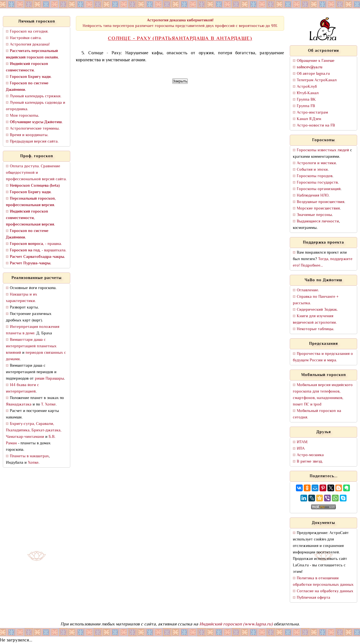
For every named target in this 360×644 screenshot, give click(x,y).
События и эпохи (312, 170)
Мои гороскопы (24, 116)
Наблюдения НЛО (313, 196)
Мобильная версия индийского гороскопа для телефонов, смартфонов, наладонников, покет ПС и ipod (323, 395)
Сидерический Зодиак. (317, 310)
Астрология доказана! (30, 45)
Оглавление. (308, 290)
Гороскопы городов (315, 176)
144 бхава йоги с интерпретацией (22, 388)
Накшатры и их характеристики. (21, 298)
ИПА (301, 449)
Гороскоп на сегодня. (29, 32)
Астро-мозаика (310, 455)
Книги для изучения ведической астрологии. (315, 319)
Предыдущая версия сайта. (34, 142)
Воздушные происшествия (321, 202)
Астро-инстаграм (312, 113)
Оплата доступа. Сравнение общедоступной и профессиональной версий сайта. (36, 173)
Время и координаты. (29, 135)
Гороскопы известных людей (323, 150)
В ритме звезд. (310, 462)
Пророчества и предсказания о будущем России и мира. (323, 357)
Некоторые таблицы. (315, 329)
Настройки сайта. (26, 38)
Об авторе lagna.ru (313, 74)
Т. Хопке (48, 405)
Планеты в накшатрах (29, 456)
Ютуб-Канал (308, 93)
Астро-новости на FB (316, 126)
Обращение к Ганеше (316, 61)
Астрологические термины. (35, 129)
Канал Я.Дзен (309, 119)
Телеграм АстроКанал (317, 80)
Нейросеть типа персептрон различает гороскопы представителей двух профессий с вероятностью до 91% (180, 23)
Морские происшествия (318, 209)
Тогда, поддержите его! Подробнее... (323, 262)
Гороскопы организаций (319, 189)
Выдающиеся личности (318, 221)
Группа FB (306, 106)
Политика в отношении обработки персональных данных (323, 582)
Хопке (33, 463)
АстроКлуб (307, 87)
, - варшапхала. (38, 250)
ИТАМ (302, 442)
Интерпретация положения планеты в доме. (33, 330)
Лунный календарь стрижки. (36, 96)
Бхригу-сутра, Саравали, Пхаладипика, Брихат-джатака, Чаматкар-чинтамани (34, 430)
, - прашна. (36, 244)
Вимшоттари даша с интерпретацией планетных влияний (31, 346)
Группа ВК (306, 100)
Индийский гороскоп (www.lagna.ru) (236, 624)
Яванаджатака (19, 405)
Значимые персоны (314, 215)
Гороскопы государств (317, 183)
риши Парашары (49, 379)
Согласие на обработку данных (325, 591)
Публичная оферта (313, 598)
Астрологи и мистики (316, 163)
